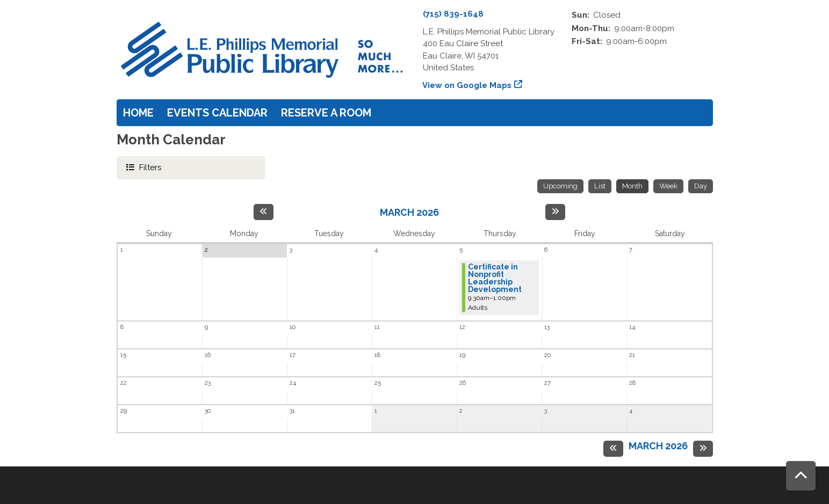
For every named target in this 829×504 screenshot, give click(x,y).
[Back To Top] (801, 476)
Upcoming (560, 186)
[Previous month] (264, 212)
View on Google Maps (467, 85)
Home (138, 113)
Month (632, 186)
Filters (150, 167)
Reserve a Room (326, 113)
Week (668, 186)
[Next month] (555, 212)
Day (701, 186)
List (600, 186)
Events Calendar (217, 113)
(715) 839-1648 (453, 14)
